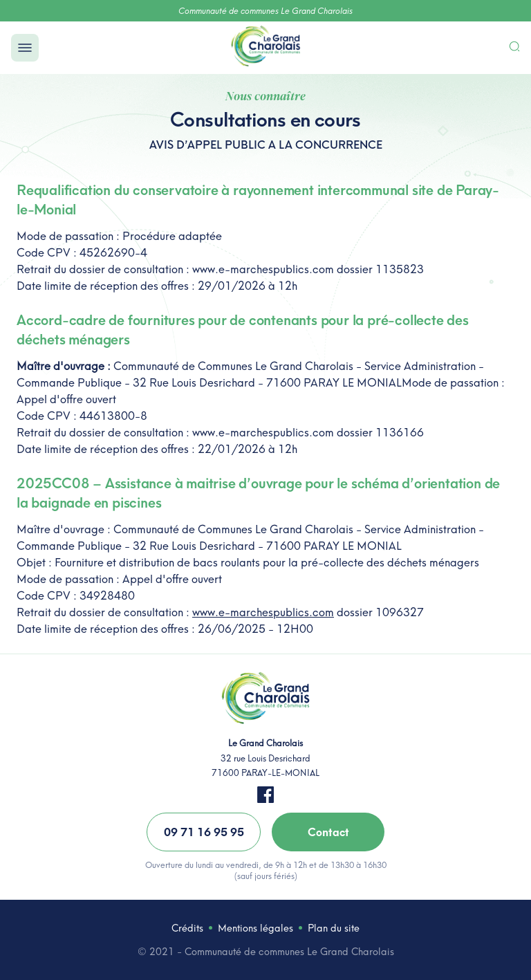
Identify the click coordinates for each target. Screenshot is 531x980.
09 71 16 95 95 (204, 832)
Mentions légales (255, 928)
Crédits (187, 928)
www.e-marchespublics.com (263, 612)
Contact (328, 832)
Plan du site (334, 928)
